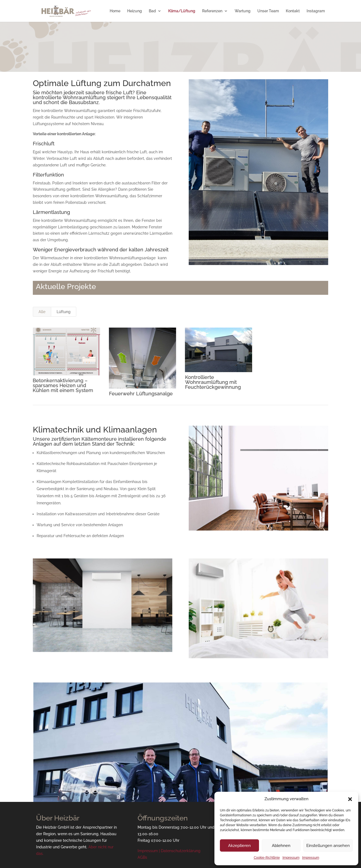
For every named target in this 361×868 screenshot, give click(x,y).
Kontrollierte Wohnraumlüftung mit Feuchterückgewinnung (213, 382)
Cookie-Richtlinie (267, 858)
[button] (350, 799)
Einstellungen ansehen (328, 846)
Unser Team (268, 11)
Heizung (135, 11)
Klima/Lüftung (182, 11)
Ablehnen (281, 846)
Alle (42, 312)
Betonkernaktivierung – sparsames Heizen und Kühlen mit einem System (63, 385)
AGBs (142, 857)
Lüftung (64, 312)
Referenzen (212, 11)
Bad (152, 11)
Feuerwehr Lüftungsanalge (140, 394)
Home (115, 11)
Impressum (291, 858)
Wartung (243, 11)
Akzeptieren (239, 846)
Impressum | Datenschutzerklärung (169, 851)
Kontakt (293, 11)
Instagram (316, 11)
